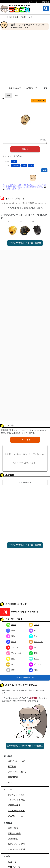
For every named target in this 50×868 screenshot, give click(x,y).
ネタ (10, 664)
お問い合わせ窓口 (16, 844)
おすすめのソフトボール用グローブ (23, 88)
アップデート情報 (16, 849)
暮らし (34, 659)
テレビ (34, 636)
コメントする (25, 440)
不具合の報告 (14, 834)
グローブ (31, 166)
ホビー (11, 642)
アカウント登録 (15, 816)
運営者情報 (13, 777)
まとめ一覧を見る (16, 811)
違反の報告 (13, 828)
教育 (10, 670)
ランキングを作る (16, 800)
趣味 (33, 653)
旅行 (33, 647)
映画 (10, 636)
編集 (44, 170)
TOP (10, 17)
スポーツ (14, 161)
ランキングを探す (16, 795)
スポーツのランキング (24, 17)
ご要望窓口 (13, 839)
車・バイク (36, 642)
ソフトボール (15, 166)
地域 (33, 670)
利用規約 (12, 767)
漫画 (10, 630)
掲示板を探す (14, 805)
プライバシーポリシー (18, 772)
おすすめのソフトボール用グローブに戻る (25, 243)
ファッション (14, 653)
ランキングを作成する (25, 678)
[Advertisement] (25, 58)
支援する (12, 862)
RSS (10, 782)
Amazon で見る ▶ (39, 101)
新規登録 (33, 698)
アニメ (34, 625)
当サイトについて (16, 761)
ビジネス (35, 664)
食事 (10, 659)
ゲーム (11, 625)
